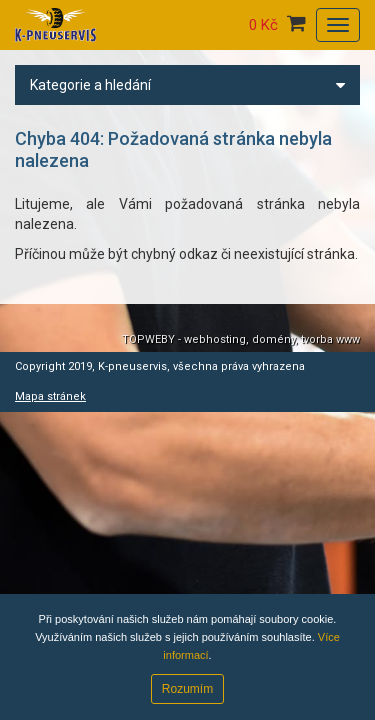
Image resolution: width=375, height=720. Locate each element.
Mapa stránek (50, 396)
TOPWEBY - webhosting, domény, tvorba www (241, 339)
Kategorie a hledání (187, 85)
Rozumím (187, 689)
